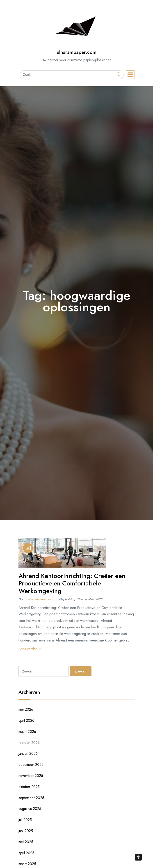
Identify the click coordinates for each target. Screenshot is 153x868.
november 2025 (31, 776)
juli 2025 (25, 820)
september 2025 (31, 798)
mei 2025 (26, 842)
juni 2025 (26, 831)
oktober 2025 (29, 787)
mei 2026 (26, 709)
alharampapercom (40, 599)
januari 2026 (28, 754)
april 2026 (26, 721)
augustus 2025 (30, 809)
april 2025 (26, 853)
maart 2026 (27, 732)
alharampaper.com (77, 52)
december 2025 (31, 765)
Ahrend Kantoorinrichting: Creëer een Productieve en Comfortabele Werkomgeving (72, 583)
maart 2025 (27, 864)
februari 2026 (29, 743)
